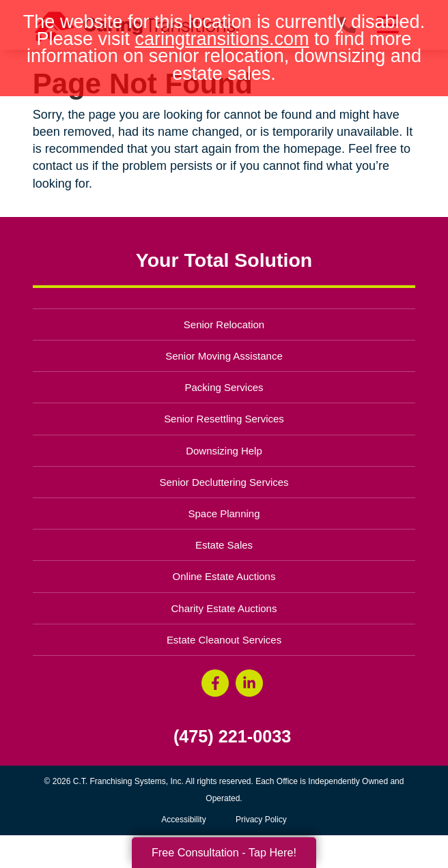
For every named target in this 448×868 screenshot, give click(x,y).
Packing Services (224, 387)
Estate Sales (224, 545)
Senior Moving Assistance (224, 356)
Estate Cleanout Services (224, 640)
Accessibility (183, 820)
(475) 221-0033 (232, 737)
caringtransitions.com (222, 39)
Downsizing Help (224, 451)
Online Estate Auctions (224, 576)
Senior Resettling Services (224, 419)
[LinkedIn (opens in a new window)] (249, 683)
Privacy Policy (261, 820)
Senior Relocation (224, 324)
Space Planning (224, 513)
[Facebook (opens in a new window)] (215, 683)
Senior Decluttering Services (224, 482)
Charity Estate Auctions (224, 608)
